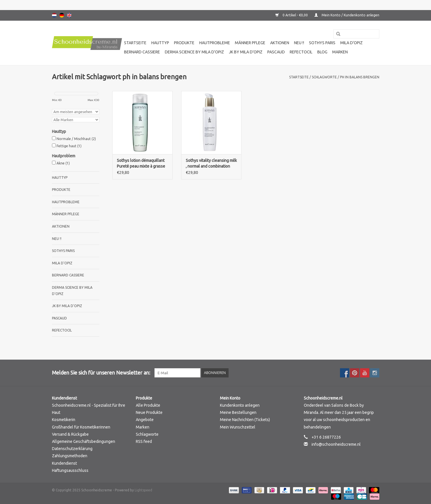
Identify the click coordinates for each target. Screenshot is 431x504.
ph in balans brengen (360, 77)
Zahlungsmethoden (70, 456)
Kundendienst (64, 463)
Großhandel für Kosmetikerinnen (81, 427)
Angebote (145, 420)
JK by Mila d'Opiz (246, 52)
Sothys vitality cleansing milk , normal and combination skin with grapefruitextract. (211, 164)
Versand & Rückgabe (70, 434)
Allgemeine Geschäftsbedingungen (84, 441)
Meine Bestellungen (238, 412)
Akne (63, 163)
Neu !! (299, 43)
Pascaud (276, 52)
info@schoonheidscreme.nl (336, 444)
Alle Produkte (148, 405)
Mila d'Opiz (351, 43)
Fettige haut (69, 146)
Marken (340, 52)
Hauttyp (160, 43)
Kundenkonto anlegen (240, 405)
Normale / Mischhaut (76, 139)
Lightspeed (143, 490)
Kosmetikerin (64, 420)
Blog (322, 52)
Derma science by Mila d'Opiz (194, 52)
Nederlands (54, 15)
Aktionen (280, 43)
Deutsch (62, 15)
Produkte (184, 43)
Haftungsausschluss (70, 470)
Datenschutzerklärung (72, 449)
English (69, 15)
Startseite (135, 43)
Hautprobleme (215, 43)
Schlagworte (324, 77)
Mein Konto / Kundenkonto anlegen (347, 15)
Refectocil (301, 52)
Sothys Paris (322, 43)
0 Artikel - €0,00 (292, 15)
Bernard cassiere (142, 52)
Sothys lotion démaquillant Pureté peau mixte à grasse (141, 163)
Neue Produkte (149, 412)
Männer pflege (250, 43)
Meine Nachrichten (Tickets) (245, 420)
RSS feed (144, 441)
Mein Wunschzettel (238, 427)
